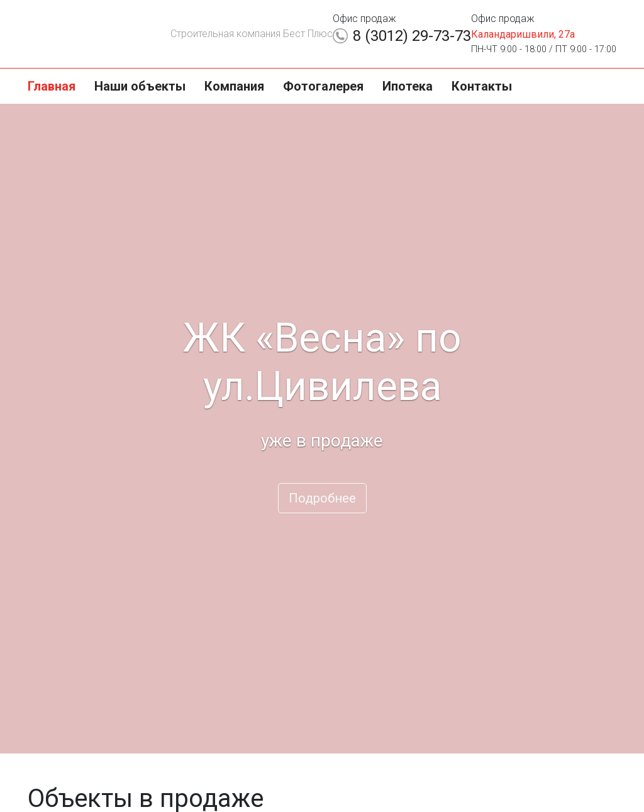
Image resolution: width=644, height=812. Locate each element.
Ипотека (408, 86)
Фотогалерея (323, 86)
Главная (52, 86)
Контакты (482, 86)
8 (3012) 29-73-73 (412, 36)
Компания (234, 86)
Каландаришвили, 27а (523, 34)
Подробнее (322, 498)
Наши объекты (140, 86)
